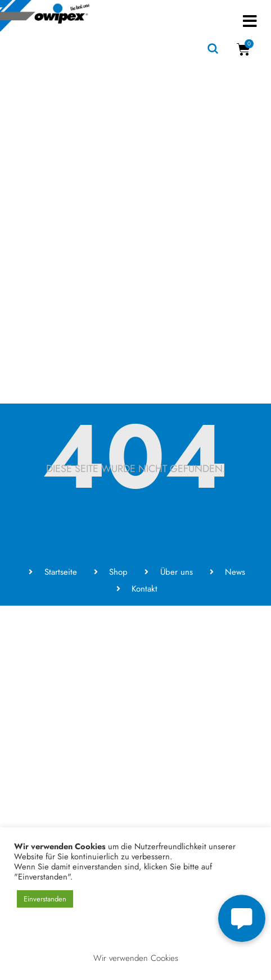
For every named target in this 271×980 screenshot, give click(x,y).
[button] (250, 21)
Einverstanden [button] (45, 899)
